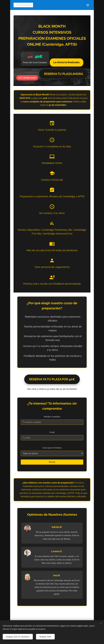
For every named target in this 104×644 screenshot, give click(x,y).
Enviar (52, 462)
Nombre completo (52, 417)
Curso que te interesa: (52, 448)
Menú (88, 5)
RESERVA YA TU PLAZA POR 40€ (52, 379)
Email (52, 432)
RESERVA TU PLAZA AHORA (64, 74)
